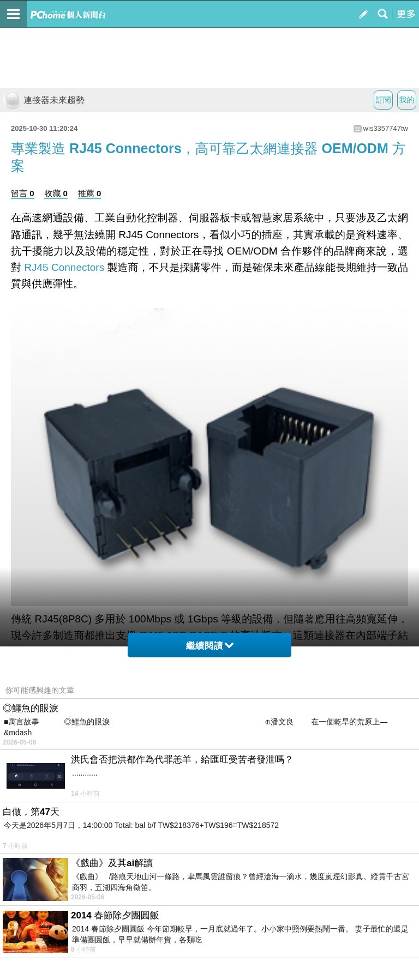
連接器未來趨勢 (44, 100)
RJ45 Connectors (64, 267)
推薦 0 (90, 193)
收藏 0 (56, 193)
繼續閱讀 (210, 646)
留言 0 (23, 193)
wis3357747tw (386, 128)
